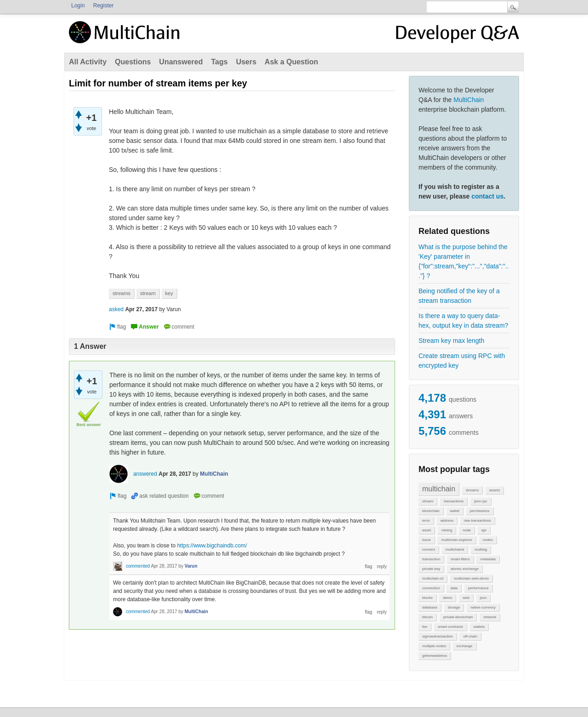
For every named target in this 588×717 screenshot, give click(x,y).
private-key (431, 569)
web (466, 598)
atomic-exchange (465, 569)
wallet (455, 511)
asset (427, 530)
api (484, 530)
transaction (431, 559)
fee (425, 627)
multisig (481, 549)
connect (429, 549)
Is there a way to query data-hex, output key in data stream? (463, 321)
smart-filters (460, 559)
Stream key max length (451, 341)
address (447, 521)
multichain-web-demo (471, 578)
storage (454, 607)
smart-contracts (450, 627)
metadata (488, 559)
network (490, 617)
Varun (191, 566)
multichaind (455, 549)
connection (431, 588)
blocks (427, 598)
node (467, 530)
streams (472, 490)
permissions (480, 511)
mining (447, 530)
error (426, 521)
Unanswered (181, 62)
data (454, 588)
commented (138, 566)
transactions (454, 501)
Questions (133, 62)
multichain (439, 489)
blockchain (431, 511)
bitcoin (427, 617)
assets (495, 490)
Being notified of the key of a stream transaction (459, 296)
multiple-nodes (434, 646)
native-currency (483, 607)
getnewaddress (435, 656)
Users (246, 62)
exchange (465, 646)
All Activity (88, 62)
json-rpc (481, 501)
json (483, 598)
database (430, 607)
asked (116, 309)
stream (428, 501)
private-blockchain (458, 617)
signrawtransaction (438, 636)
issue (427, 540)
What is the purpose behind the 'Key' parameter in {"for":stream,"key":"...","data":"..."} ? (464, 261)
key (169, 293)
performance (478, 588)
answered (145, 474)
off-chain (470, 636)
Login (78, 6)
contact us (487, 196)
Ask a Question (291, 62)
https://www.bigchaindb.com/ (212, 546)
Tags (219, 62)
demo (447, 598)
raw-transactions (478, 521)
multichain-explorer (457, 540)
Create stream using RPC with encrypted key (462, 361)
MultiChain (469, 100)
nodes (488, 540)
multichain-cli (433, 578)
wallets (479, 627)
